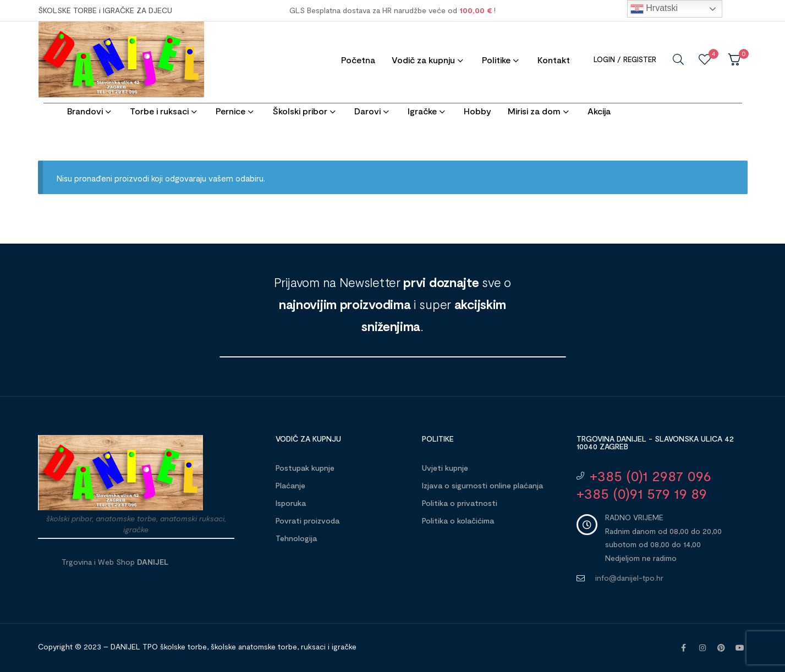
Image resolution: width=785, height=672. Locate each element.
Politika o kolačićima (458, 520)
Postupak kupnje (305, 468)
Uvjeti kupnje (445, 468)
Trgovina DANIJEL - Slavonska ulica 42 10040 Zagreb (655, 442)
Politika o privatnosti (460, 503)
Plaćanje (290, 485)
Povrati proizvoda (308, 520)
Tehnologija (296, 538)
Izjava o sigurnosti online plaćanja (482, 485)
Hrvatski (654, 9)
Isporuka (291, 503)
